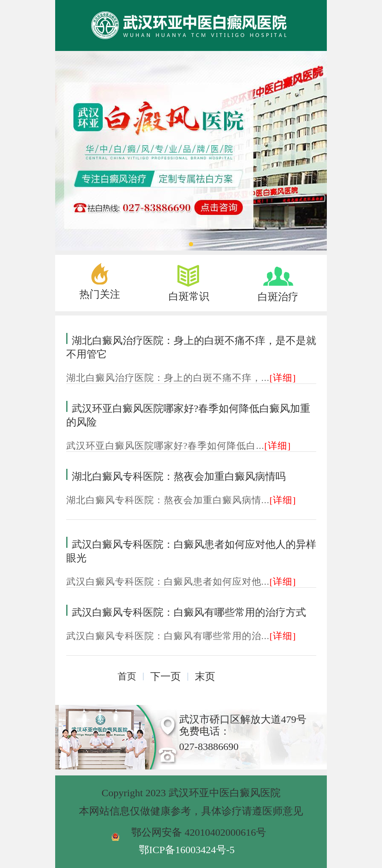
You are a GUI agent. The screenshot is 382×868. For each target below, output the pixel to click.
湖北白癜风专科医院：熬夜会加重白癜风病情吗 (179, 476)
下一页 (166, 676)
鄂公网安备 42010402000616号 (199, 832)
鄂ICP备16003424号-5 (187, 850)
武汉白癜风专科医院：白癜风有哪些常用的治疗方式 (189, 612)
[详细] (283, 378)
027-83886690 (209, 747)
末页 (205, 676)
